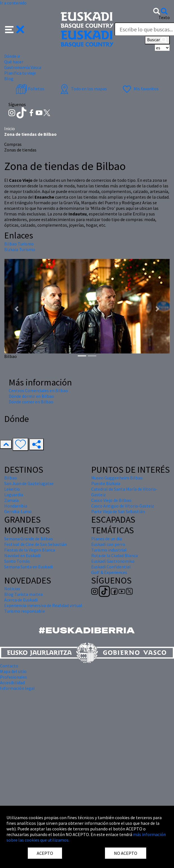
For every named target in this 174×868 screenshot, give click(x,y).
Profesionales (13, 677)
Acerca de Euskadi (21, 600)
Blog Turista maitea (23, 594)
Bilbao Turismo (19, 244)
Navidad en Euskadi (22, 555)
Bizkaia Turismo (20, 249)
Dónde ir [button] (12, 56)
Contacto (9, 666)
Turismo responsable (25, 611)
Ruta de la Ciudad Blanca (115, 555)
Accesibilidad (12, 683)
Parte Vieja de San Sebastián (118, 511)
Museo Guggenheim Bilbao (117, 478)
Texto (164, 17)
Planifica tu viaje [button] (20, 73)
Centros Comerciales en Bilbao (38, 391)
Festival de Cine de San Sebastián (36, 544)
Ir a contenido (13, 3)
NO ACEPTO (126, 853)
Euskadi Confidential (111, 567)
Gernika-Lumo (18, 511)
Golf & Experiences (109, 572)
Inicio (10, 128)
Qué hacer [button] (14, 62)
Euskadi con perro (108, 544)
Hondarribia (16, 506)
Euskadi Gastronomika (113, 561)
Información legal (17, 688)
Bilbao (11, 478)
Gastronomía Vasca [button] (23, 67)
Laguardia (14, 495)
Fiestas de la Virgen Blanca (30, 550)
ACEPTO (45, 853)
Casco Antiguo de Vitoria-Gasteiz (123, 506)
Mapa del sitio (13, 671)
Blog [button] (9, 79)
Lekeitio (12, 489)
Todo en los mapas (83, 89)
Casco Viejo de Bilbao (111, 500)
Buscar (157, 40)
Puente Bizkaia (106, 483)
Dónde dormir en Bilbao (31, 396)
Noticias (12, 589)
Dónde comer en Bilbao (31, 402)
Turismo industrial (109, 550)
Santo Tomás (17, 561)
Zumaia (11, 500)
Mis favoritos (140, 89)
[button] (15, 29)
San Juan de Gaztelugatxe (29, 483)
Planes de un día (107, 539)
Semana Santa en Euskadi (28, 567)
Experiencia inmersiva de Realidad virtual (43, 605)
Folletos (30, 89)
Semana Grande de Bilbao (29, 539)
